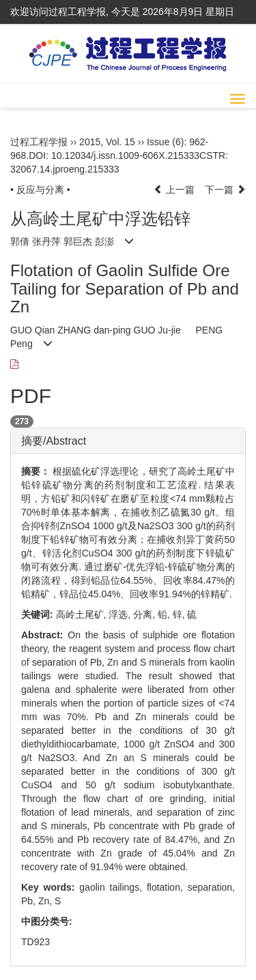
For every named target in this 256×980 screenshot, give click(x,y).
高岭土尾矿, (83, 614)
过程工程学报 (39, 142)
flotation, (167, 887)
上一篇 (174, 190)
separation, (211, 887)
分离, (145, 614)
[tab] (128, 441)
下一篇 (225, 190)
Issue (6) (165, 142)
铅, (165, 614)
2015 (90, 142)
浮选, (121, 614)
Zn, (46, 901)
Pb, (30, 901)
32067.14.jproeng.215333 (65, 169)
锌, (180, 614)
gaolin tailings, (113, 887)
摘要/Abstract (54, 441)
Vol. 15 (120, 142)
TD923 (35, 942)
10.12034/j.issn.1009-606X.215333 (125, 155)
